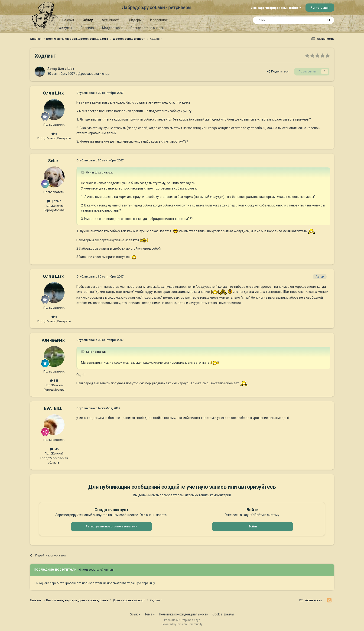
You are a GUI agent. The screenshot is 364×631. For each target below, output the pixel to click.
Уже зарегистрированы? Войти (276, 8)
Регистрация (320, 8)
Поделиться (278, 71)
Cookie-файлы (223, 614)
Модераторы (112, 28)
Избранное (159, 20)
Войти (253, 526)
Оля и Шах (66, 69)
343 (54, 381)
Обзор (88, 22)
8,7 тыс (54, 201)
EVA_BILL (53, 408)
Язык (135, 614)
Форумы (65, 28)
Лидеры (135, 20)
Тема (150, 614)
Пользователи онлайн (147, 28)
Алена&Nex (53, 340)
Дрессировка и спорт (94, 74)
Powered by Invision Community (182, 624)
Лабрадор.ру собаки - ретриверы (157, 7)
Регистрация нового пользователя (111, 526)
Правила (87, 28)
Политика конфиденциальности (184, 614)
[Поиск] (278, 20)
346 (54, 449)
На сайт (68, 20)
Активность (111, 20)
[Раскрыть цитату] (83, 172)
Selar (53, 161)
